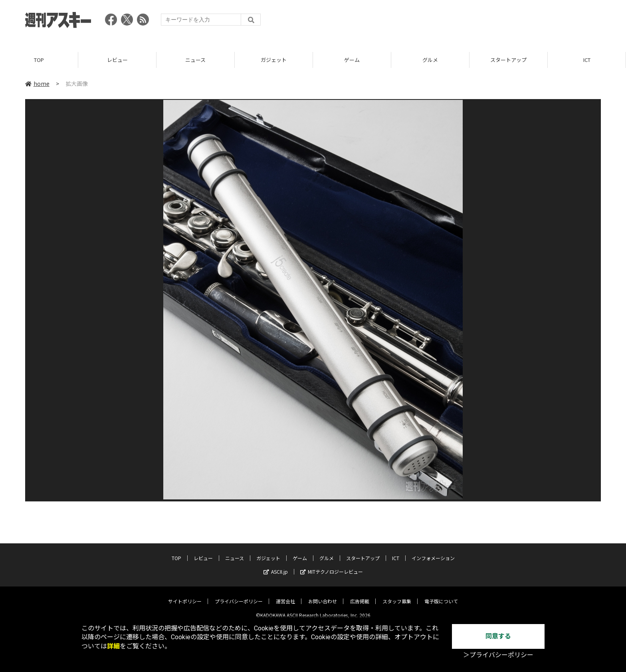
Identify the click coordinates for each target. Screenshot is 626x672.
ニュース (195, 60)
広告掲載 (360, 595)
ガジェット (274, 60)
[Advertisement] (456, 22)
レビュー (117, 60)
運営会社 (285, 595)
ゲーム (352, 60)
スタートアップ (508, 60)
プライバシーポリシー (239, 595)
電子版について (441, 595)
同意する (498, 636)
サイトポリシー (185, 595)
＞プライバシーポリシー (498, 655)
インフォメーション (433, 552)
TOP (39, 60)
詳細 (113, 646)
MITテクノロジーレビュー (332, 566)
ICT (587, 60)
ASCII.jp (276, 566)
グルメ (430, 60)
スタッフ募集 (397, 595)
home (37, 84)
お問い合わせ (323, 595)
